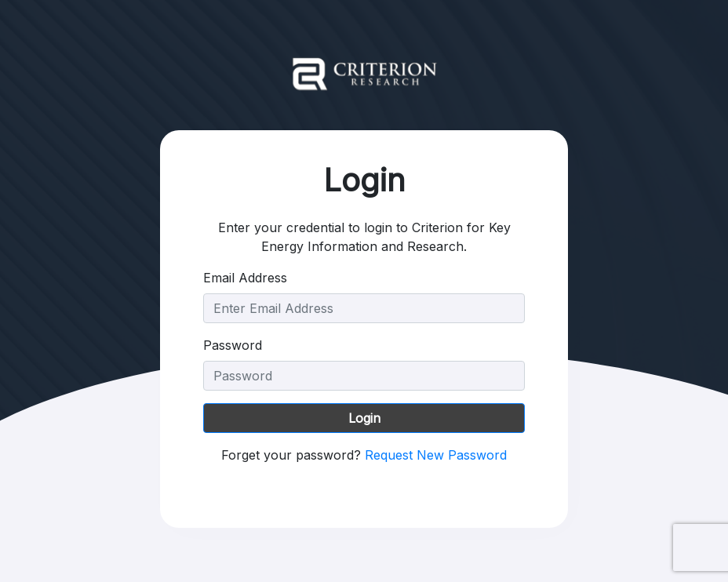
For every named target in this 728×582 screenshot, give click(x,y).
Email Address (245, 278)
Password (233, 345)
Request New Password (436, 455)
